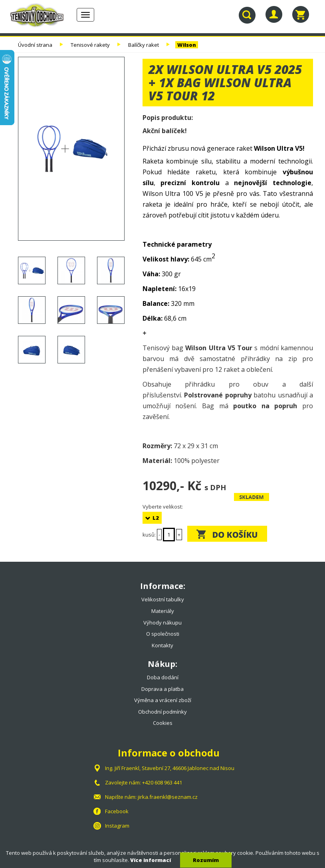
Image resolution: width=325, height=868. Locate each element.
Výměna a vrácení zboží (163, 700)
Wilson (187, 45)
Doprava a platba (162, 689)
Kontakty (162, 645)
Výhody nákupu (162, 623)
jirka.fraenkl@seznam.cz (168, 797)
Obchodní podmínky (162, 712)
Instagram (117, 826)
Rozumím (206, 860)
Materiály (163, 611)
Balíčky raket (144, 45)
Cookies (163, 723)
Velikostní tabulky (163, 599)
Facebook (117, 811)
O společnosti (163, 634)
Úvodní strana (35, 45)
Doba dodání (163, 677)
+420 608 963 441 (162, 782)
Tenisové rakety (90, 45)
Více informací (151, 860)
